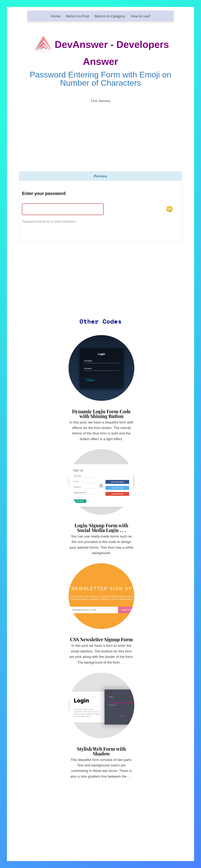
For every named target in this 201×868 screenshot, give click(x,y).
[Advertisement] (100, 132)
